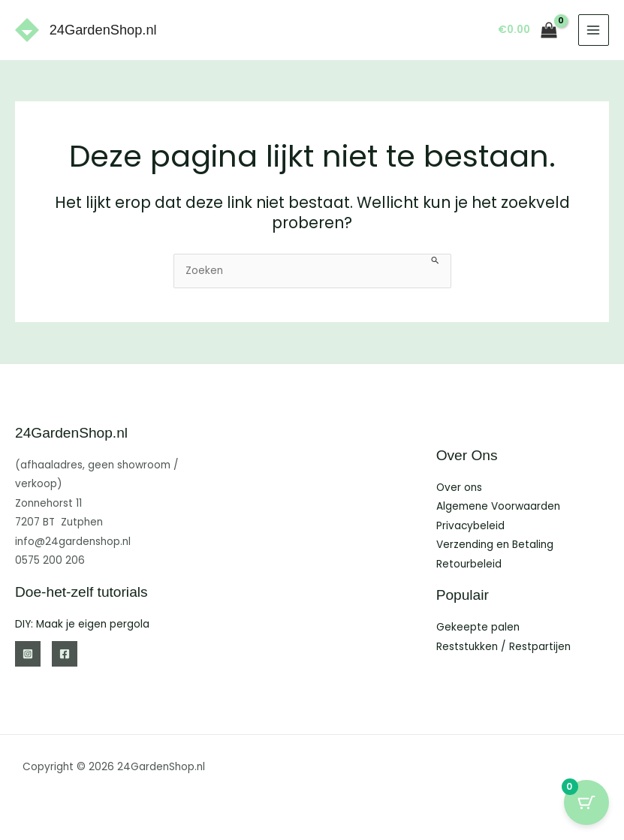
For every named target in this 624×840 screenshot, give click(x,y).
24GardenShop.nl (103, 30)
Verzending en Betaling (495, 545)
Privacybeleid (470, 526)
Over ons (459, 488)
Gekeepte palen (478, 627)
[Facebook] (65, 654)
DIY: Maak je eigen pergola (82, 624)
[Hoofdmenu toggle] (594, 30)
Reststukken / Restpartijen (503, 647)
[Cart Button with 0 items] (586, 802)
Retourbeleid (469, 564)
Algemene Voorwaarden (498, 506)
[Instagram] (28, 654)
